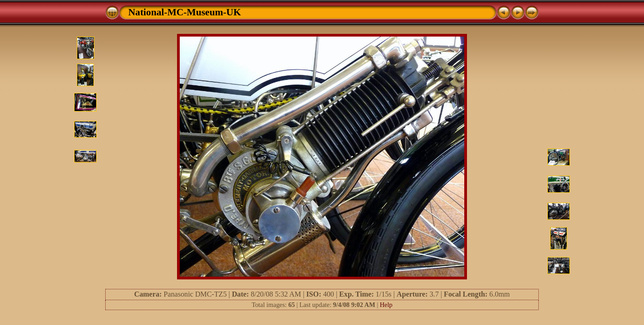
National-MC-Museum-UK (185, 12)
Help (386, 305)
